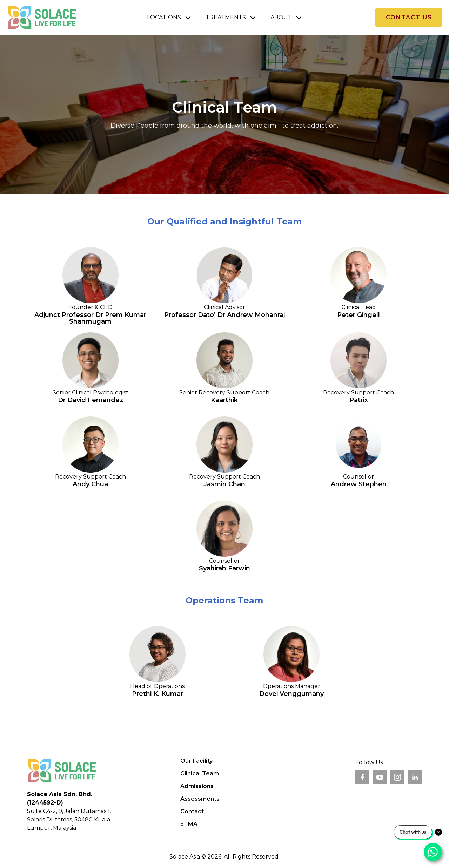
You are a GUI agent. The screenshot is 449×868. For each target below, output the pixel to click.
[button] (169, 18)
